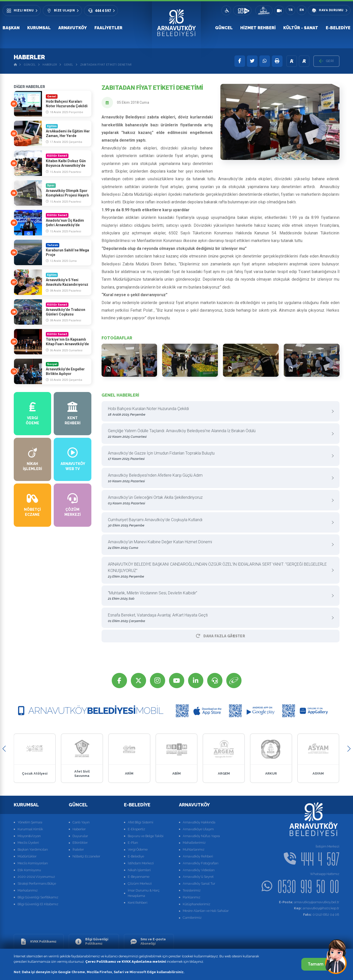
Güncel (224, 28)
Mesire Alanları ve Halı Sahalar (206, 911)
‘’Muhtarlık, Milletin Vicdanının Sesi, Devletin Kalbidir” (219, 596)
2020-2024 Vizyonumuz (36, 877)
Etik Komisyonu (29, 870)
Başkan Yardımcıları (33, 849)
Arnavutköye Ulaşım (198, 829)
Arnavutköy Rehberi (198, 856)
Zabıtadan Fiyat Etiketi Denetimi (106, 65)
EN (302, 10)
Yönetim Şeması (30, 822)
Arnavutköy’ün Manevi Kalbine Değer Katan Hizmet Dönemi (219, 545)
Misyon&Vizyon (29, 836)
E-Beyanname (139, 877)
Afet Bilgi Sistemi (140, 822)
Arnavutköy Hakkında (199, 822)
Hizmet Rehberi (258, 28)
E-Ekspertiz (136, 829)
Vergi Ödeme (138, 849)
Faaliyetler (108, 28)
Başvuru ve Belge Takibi (146, 836)
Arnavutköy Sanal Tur (199, 884)
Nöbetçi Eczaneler (86, 856)
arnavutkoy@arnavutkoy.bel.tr (309, 902)
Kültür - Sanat (301, 28)
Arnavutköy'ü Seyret (198, 877)
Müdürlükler (27, 856)
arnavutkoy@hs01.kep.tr (317, 908)
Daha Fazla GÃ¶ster (220, 636)
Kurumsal (39, 28)
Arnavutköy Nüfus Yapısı (201, 836)
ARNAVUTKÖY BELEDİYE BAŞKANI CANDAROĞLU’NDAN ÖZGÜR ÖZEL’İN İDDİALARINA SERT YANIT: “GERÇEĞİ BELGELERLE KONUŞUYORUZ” (219, 571)
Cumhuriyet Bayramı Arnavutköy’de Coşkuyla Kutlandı (219, 523)
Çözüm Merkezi (140, 884)
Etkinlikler (80, 843)
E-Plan (133, 843)
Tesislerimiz (192, 890)
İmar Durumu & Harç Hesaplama (144, 893)
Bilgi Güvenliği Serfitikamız (38, 897)
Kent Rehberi (138, 903)
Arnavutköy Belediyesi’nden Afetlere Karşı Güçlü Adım (219, 478)
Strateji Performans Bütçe (37, 884)
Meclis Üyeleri (28, 843)
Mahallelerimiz (194, 843)
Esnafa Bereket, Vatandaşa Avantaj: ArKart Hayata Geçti (219, 618)
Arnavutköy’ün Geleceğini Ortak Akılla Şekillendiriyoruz (219, 500)
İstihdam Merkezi (141, 863)
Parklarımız (192, 897)
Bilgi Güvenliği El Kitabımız (38, 904)
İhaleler (78, 849)
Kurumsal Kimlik (30, 829)
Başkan (11, 28)
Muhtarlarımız (194, 849)
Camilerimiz (192, 918)
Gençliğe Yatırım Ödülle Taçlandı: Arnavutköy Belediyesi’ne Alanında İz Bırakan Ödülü (219, 434)
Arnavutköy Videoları (199, 870)
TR (290, 10)
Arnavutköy (73, 28)
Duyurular (80, 836)
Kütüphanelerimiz (196, 904)
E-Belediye (338, 28)
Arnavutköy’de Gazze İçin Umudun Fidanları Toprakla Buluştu (219, 456)
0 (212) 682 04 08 (321, 915)
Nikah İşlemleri (139, 870)
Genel (69, 65)
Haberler (50, 65)
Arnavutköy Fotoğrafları (201, 863)
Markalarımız (28, 890)
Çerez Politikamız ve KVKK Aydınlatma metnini (126, 962)
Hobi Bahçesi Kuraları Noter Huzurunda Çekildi (219, 412)
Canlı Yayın (81, 822)
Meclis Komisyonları (33, 863)
